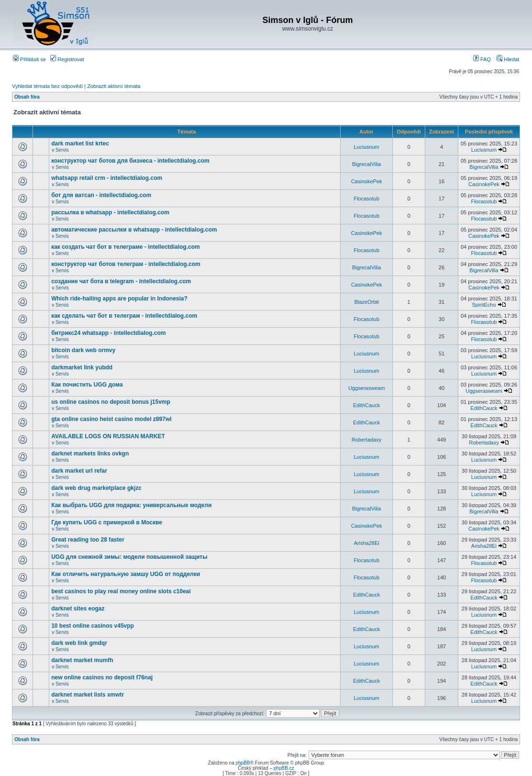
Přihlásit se (29, 59)
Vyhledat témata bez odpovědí (47, 86)
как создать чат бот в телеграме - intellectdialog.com (126, 247)
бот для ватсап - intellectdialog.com (101, 195)
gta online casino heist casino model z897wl (111, 419)
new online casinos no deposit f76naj (102, 677)
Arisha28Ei (366, 543)
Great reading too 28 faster (88, 540)
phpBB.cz (284, 768)
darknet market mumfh (82, 660)
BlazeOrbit (366, 302)
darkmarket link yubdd (82, 367)
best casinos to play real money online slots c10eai (121, 591)
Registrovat (67, 59)
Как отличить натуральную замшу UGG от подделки (126, 574)
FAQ (482, 59)
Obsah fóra (27, 97)
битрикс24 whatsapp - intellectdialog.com (108, 333)
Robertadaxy (366, 440)
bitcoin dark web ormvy (83, 350)
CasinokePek (367, 181)
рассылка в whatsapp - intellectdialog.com (110, 212)
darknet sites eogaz (78, 609)
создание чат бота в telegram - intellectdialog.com (121, 281)
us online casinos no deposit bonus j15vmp (111, 402)
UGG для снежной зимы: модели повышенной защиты (129, 557)
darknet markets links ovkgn (90, 454)
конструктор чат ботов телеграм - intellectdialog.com (126, 264)
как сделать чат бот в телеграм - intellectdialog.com (124, 316)
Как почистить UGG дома (87, 385)
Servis (62, 150)
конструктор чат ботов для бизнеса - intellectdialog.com (130, 161)
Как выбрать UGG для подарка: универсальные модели (131, 505)
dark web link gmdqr (79, 643)
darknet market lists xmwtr (88, 695)
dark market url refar (79, 471)
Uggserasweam (366, 388)
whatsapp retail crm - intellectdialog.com (107, 178)
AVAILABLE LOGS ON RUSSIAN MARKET (108, 436)
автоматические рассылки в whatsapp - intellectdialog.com (134, 230)
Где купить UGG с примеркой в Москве (107, 522)
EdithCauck (366, 405)
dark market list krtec (80, 144)
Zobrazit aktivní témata (114, 86)
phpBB (243, 763)
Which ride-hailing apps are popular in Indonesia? (119, 299)
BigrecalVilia (366, 164)
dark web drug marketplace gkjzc (96, 488)
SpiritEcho (484, 305)
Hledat (508, 59)
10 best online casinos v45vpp (93, 626)
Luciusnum (366, 147)
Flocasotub (366, 199)
